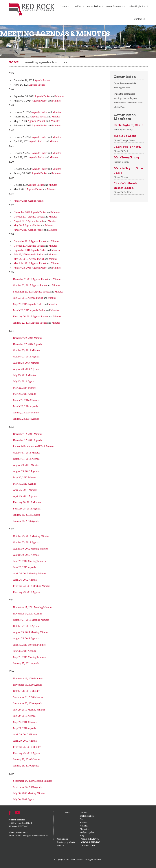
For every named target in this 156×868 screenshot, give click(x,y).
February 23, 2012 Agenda (27, 592)
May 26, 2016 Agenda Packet (29, 259)
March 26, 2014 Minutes (26, 400)
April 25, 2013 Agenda (25, 496)
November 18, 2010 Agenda (28, 685)
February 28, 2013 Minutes (27, 502)
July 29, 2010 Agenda (24, 716)
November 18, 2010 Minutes (28, 679)
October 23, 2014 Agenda (26, 357)
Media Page (119, 107)
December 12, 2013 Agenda (27, 440)
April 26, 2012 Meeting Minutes (30, 574)
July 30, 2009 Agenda (24, 799)
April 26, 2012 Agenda (25, 580)
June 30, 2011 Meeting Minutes (29, 645)
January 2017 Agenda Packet (29, 230)
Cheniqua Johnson (127, 147)
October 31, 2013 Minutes (27, 453)
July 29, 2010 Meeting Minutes (29, 710)
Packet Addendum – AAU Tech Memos (34, 446)
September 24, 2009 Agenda (28, 787)
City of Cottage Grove (124, 140)
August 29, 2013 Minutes (26, 465)
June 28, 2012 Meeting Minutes (30, 561)
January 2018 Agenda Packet (29, 201)
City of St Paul (121, 151)
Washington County (123, 129)
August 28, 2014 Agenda (26, 369)
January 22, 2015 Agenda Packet (30, 323)
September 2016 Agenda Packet (30, 250)
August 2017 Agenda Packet (28, 221)
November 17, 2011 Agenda (28, 614)
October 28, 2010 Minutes (27, 691)
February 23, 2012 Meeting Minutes (32, 586)
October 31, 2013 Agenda (26, 459)
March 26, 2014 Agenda (26, 406)
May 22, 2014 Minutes (25, 388)
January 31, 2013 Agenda (26, 521)
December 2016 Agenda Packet (30, 241)
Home (64, 6)
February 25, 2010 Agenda (27, 753)
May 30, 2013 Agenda (25, 484)
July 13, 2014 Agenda (25, 381)
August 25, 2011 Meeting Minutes (31, 632)
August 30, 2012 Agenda (26, 555)
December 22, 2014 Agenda (27, 344)
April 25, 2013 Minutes (25, 490)
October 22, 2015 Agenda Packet (30, 285)
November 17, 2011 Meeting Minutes (33, 607)
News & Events (114, 6)
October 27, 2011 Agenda (26, 626)
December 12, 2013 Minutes (28, 434)
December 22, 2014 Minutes (28, 338)
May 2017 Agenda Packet (27, 225)
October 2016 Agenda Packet (29, 246)
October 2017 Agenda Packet (29, 217)
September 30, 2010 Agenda (28, 703)
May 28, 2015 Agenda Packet (28, 304)
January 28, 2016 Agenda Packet (31, 268)
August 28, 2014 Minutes (26, 363)
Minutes (59, 96)
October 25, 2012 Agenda (26, 542)
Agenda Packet (42, 80)
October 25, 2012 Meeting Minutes (31, 536)
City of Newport (121, 177)
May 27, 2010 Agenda (25, 728)
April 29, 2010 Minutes (25, 735)
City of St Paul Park (123, 192)
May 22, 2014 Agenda (25, 394)
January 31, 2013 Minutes (26, 515)
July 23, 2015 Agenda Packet (28, 298)
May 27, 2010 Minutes (25, 722)
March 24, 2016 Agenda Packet (30, 263)
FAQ (82, 836)
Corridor (77, 6)
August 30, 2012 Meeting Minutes (31, 549)
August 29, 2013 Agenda (26, 471)
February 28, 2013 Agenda (27, 509)
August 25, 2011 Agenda (26, 639)
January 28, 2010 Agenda (26, 766)
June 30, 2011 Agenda (25, 651)
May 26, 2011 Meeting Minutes (29, 657)
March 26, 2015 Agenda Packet (29, 310)
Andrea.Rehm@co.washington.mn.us (31, 836)
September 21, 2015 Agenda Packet (31, 292)
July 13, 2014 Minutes (25, 375)
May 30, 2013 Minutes (25, 478)
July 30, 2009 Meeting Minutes (29, 793)
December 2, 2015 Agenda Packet (31, 279)
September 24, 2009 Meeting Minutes (33, 781)
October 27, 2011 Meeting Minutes (31, 620)
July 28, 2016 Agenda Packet (29, 255)
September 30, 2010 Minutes (28, 697)
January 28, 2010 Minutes (27, 759)
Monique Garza (125, 136)
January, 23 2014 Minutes (26, 413)
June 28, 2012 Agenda (25, 567)
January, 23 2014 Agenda (26, 419)
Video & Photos (137, 6)
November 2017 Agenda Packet (30, 212)
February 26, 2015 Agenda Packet (31, 317)
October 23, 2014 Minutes (27, 350)
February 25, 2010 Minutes (27, 747)
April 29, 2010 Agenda (25, 741)
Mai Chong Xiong (126, 158)
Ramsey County (121, 162)
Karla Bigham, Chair (128, 125)
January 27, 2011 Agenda (26, 663)
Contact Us (140, 19)
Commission (94, 6)
